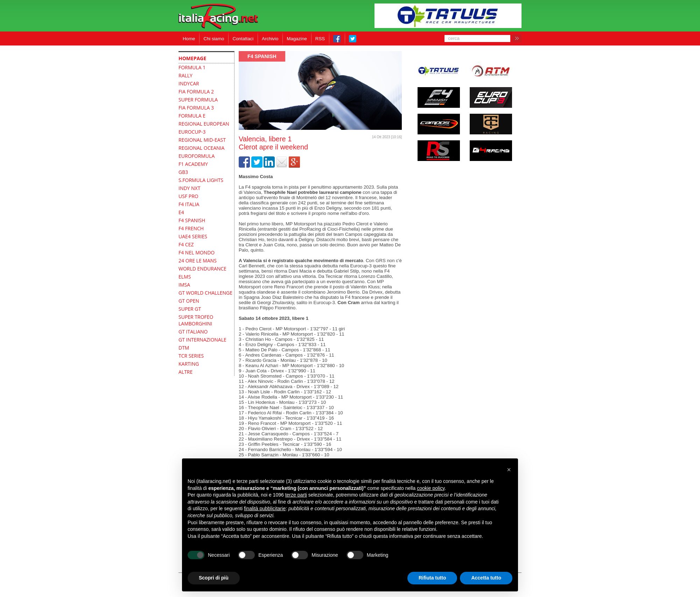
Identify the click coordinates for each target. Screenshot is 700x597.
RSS (320, 39)
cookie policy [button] (431, 488)
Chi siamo (214, 39)
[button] (509, 470)
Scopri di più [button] (214, 578)
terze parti (296, 495)
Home (189, 39)
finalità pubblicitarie (265, 508)
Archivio (270, 39)
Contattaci (243, 39)
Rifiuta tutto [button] (432, 578)
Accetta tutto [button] (486, 578)
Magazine (297, 39)
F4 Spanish (262, 56)
